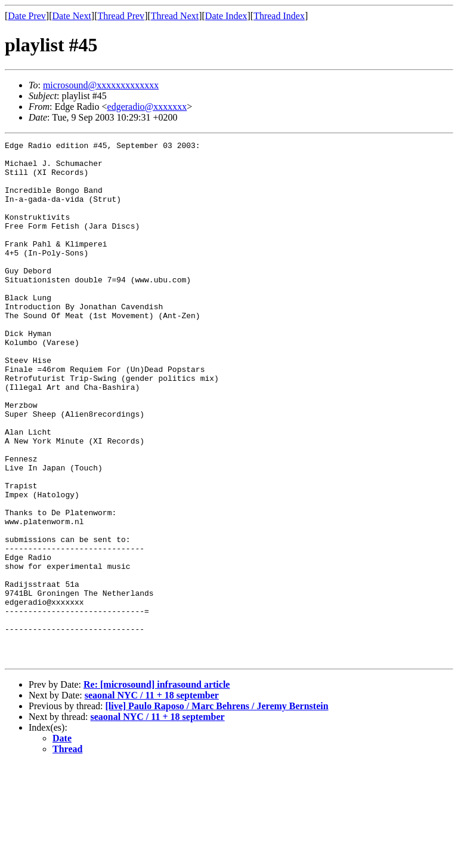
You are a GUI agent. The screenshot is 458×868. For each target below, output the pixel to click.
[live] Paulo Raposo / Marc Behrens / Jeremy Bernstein (216, 810)
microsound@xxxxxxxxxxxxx (101, 85)
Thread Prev (121, 16)
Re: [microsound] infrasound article (157, 788)
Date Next (72, 16)
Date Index (226, 16)
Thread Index (279, 16)
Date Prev (27, 16)
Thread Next (175, 16)
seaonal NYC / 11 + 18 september (152, 799)
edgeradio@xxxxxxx (147, 107)
